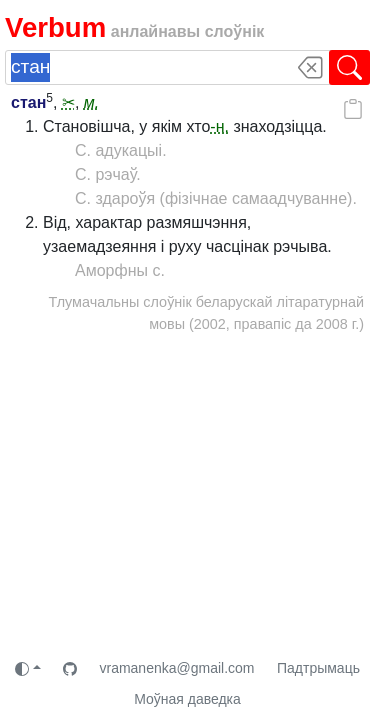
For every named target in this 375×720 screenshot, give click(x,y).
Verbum (55, 27)
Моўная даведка (187, 699)
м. (91, 102)
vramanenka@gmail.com (176, 668)
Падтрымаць (318, 668)
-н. (219, 126)
